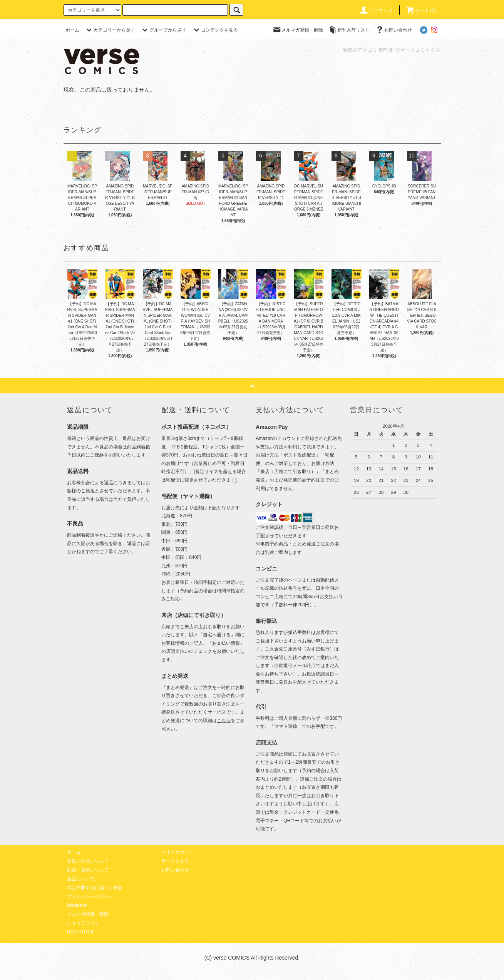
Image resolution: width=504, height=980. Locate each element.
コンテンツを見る (215, 30)
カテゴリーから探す (110, 30)
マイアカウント (177, 852)
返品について (81, 879)
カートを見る (175, 861)
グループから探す (163, 30)
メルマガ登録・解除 (298, 30)
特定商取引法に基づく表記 (95, 888)
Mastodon (77, 905)
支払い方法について (88, 861)
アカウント (376, 10)
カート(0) (421, 10)
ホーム (72, 30)
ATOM (87, 932)
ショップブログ (83, 923)
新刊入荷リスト (349, 30)
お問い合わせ (393, 30)
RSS (72, 932)
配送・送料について (88, 870)
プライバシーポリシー (90, 896)
